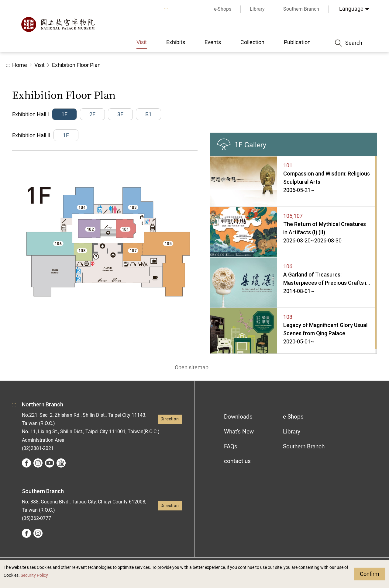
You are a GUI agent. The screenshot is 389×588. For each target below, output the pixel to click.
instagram (38, 463)
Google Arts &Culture (61, 463)
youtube (50, 463)
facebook (26, 463)
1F (64, 114)
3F (120, 114)
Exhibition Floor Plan (76, 65)
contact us (237, 461)
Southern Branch (304, 446)
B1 (148, 114)
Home (20, 65)
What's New (239, 431)
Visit (40, 65)
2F (92, 114)
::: (166, 9)
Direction (170, 419)
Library (292, 431)
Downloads (238, 417)
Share (317, 65)
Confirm (370, 574)
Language (351, 9)
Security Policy (34, 575)
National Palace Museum (58, 24)
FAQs (231, 446)
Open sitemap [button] (192, 367)
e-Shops (293, 417)
